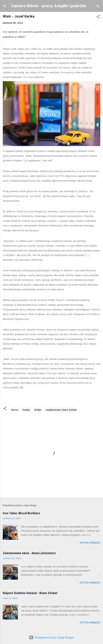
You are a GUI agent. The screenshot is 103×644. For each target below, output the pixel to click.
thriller (38, 410)
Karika (26, 410)
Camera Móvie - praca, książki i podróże (49, 6)
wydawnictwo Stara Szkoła (61, 410)
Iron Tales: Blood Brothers (21, 513)
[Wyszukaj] (98, 7)
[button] (98, 17)
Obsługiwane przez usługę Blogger (51, 637)
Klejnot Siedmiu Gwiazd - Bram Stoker (30, 593)
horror (15, 410)
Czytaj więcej (90, 543)
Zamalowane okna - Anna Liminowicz (29, 553)
